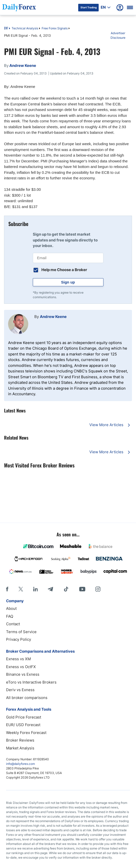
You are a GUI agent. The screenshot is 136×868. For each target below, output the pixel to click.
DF (6, 29)
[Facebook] (7, 589)
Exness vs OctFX (21, 667)
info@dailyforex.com (20, 764)
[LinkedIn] (35, 589)
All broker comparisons (27, 698)
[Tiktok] (66, 589)
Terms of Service (21, 632)
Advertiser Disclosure (118, 35)
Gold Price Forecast (24, 717)
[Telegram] (50, 589)
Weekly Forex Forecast (26, 733)
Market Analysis (20, 748)
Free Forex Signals (55, 28)
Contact (13, 624)
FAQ (10, 616)
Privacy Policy (19, 639)
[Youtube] (82, 589)
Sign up (68, 282)
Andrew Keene (53, 317)
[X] (21, 589)
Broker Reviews (20, 740)
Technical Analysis (25, 28)
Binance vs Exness (23, 674)
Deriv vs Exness (20, 690)
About (11, 608)
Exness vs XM (18, 659)
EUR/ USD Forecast (23, 725)
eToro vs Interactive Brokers (31, 682)
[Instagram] (98, 589)
